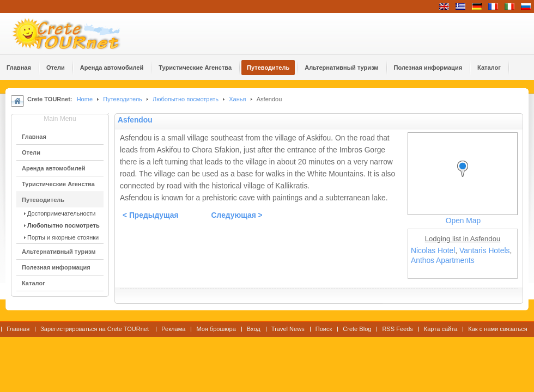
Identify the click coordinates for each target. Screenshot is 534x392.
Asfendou (135, 120)
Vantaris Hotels (485, 251)
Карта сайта (441, 329)
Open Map (463, 221)
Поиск (324, 329)
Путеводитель (123, 99)
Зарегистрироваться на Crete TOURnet (95, 329)
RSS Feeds (397, 329)
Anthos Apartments (443, 261)
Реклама (173, 329)
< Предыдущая (151, 215)
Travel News (288, 329)
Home (85, 99)
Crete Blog (357, 329)
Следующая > (237, 215)
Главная (18, 329)
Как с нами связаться (498, 329)
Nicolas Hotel (433, 251)
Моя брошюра (216, 329)
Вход (254, 329)
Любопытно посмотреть (186, 99)
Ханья (237, 99)
